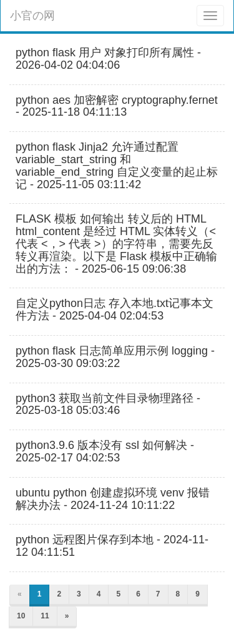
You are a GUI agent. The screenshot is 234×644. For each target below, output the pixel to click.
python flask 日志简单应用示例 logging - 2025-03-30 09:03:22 (115, 357)
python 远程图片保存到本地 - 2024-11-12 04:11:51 (112, 546)
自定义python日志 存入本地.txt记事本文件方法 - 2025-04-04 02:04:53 (115, 310)
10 (21, 616)
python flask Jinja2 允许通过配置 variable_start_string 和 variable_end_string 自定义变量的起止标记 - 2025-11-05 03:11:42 (117, 166)
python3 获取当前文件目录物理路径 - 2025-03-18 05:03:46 (108, 405)
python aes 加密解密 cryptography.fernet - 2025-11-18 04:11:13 (117, 107)
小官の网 (32, 16)
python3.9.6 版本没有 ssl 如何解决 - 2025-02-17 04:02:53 (105, 452)
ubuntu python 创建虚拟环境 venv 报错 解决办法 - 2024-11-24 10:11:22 (113, 499)
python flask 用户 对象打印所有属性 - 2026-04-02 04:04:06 (108, 59)
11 (45, 616)
